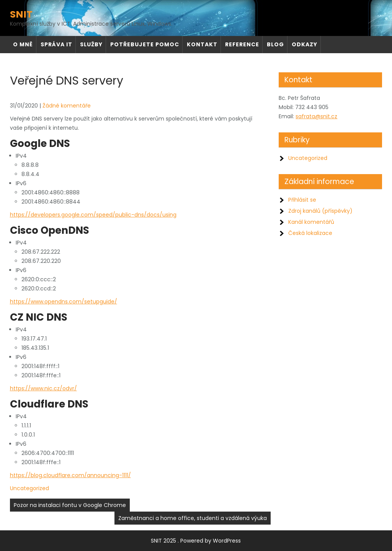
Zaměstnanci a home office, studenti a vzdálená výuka (193, 518)
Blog (275, 44)
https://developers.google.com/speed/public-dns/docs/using (93, 215)
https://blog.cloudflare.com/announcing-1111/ (70, 475)
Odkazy (305, 44)
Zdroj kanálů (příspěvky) (320, 211)
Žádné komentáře (67, 106)
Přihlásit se (302, 200)
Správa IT (56, 44)
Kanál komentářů (311, 222)
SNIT (21, 14)
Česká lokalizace (310, 233)
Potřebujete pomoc (145, 44)
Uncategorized (29, 488)
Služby (91, 44)
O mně (23, 44)
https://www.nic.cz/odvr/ (43, 388)
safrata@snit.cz (316, 116)
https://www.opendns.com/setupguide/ (64, 302)
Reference (242, 44)
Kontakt (202, 44)
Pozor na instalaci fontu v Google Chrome (70, 505)
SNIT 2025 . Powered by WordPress (196, 541)
